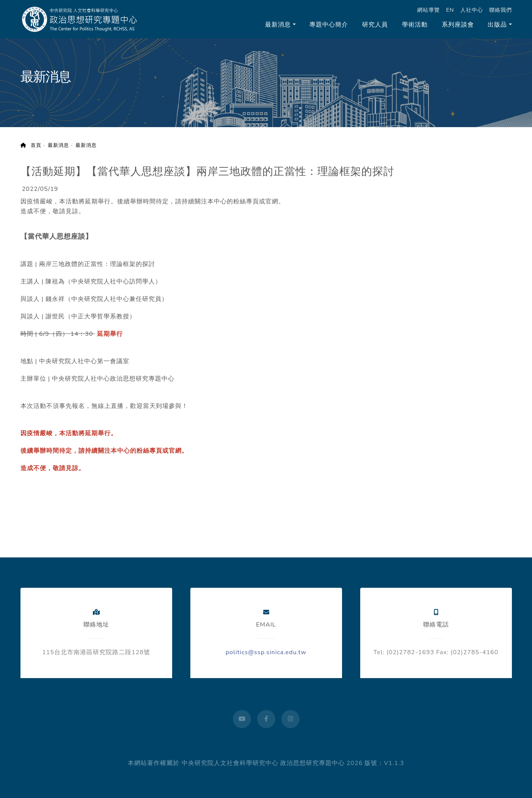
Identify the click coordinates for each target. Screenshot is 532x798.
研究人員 (375, 25)
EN (450, 10)
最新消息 (58, 145)
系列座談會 (458, 25)
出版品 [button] (497, 25)
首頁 (31, 145)
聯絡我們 (501, 10)
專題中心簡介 (329, 25)
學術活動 (415, 25)
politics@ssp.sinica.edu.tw (266, 652)
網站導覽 (428, 10)
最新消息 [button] (278, 25)
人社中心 (472, 10)
